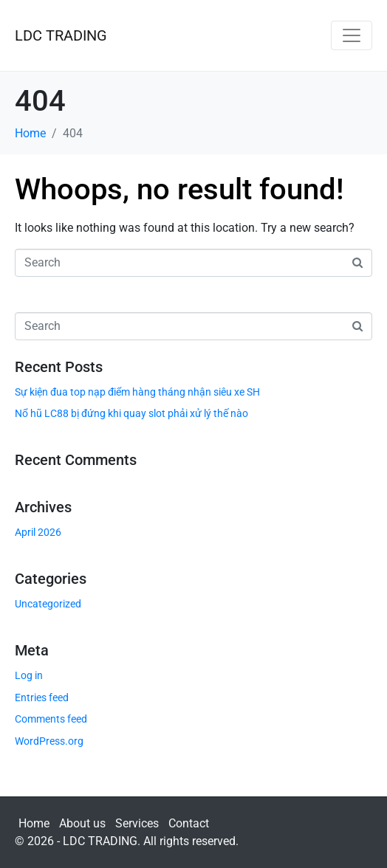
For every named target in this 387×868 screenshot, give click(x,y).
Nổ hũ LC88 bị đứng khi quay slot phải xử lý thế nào (131, 413)
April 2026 (38, 532)
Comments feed (51, 719)
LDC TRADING (61, 35)
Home (34, 823)
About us (82, 823)
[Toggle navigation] (352, 35)
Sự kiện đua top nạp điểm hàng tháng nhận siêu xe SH (137, 392)
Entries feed (42, 697)
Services (137, 823)
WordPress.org (49, 741)
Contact (189, 823)
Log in (29, 675)
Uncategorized (48, 604)
